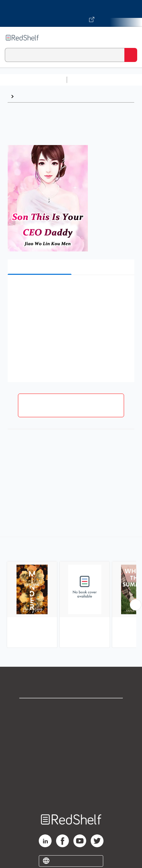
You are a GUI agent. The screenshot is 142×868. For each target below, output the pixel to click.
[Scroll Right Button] (136, 605)
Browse (26, 96)
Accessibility (71, 779)
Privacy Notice (71, 737)
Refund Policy (71, 765)
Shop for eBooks (71, 708)
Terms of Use (71, 751)
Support (71, 722)
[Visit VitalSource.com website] (71, 13)
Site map (71, 793)
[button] (70, 290)
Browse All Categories (33, 80)
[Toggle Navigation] (131, 38)
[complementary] (71, 593)
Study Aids (87, 80)
